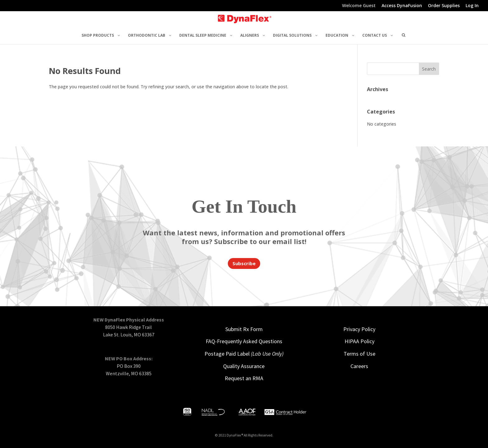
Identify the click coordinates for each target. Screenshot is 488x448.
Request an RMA (244, 378)
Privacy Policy (359, 329)
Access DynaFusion (402, 6)
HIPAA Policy (359, 341)
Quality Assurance (244, 366)
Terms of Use (359, 354)
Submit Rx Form (244, 329)
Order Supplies (444, 6)
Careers (359, 366)
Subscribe (244, 263)
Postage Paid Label (244, 354)
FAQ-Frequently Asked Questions (244, 341)
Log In (472, 6)
